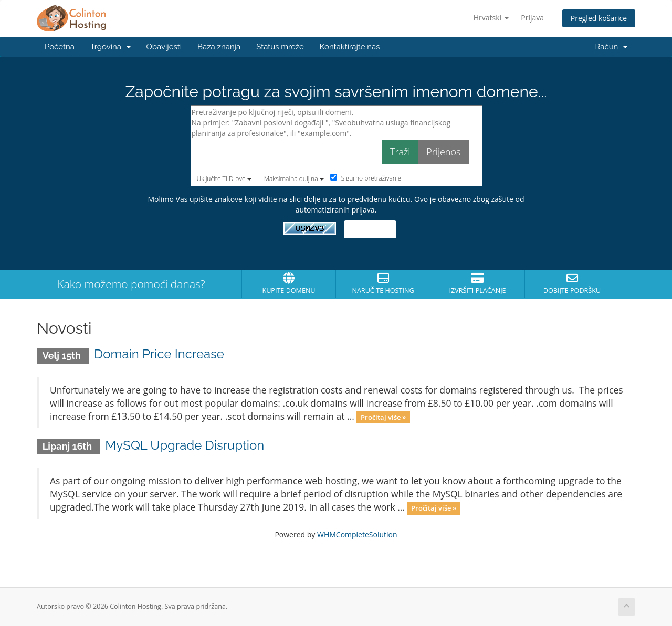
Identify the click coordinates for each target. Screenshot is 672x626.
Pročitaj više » (383, 417)
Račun (611, 47)
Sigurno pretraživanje (366, 178)
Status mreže (280, 47)
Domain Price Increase (159, 354)
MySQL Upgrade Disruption (185, 445)
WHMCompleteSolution (357, 534)
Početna (60, 47)
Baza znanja (219, 47)
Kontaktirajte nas (350, 47)
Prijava (532, 18)
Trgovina (111, 47)
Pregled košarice (599, 18)
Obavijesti (164, 47)
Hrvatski (491, 18)
